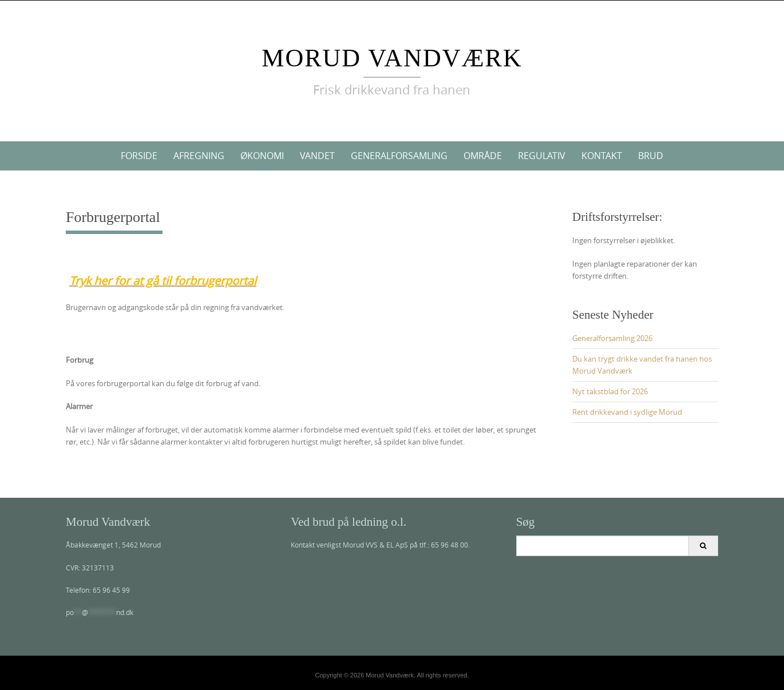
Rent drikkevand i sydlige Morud (627, 412)
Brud (651, 156)
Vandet (317, 156)
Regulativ (542, 156)
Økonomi (262, 156)
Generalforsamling (399, 156)
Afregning (199, 156)
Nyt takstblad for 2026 (610, 391)
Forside (139, 156)
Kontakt (602, 156)
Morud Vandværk (392, 58)
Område (483, 156)
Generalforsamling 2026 (612, 338)
